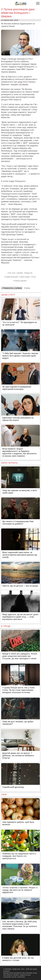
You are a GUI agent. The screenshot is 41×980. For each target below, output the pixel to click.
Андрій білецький (12, 277)
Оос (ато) (12, 273)
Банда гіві (29, 273)
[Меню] (38, 3)
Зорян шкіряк (25, 277)
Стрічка (27, 288)
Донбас (20, 273)
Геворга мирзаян (20, 281)
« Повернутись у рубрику (12, 288)
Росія (34, 277)
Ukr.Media (23, 84)
